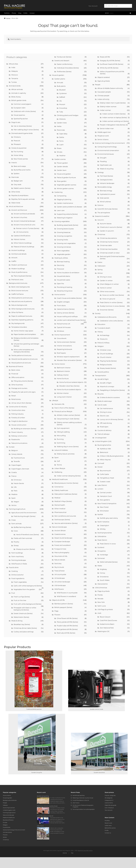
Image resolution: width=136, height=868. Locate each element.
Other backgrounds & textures (23, 309)
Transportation (101, 376)
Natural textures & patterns (22, 301)
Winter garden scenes (65, 189)
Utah (99, 613)
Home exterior (60, 295)
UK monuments (22, 232)
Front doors (61, 306)
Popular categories (110, 795)
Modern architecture (19, 265)
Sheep (16, 546)
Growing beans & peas (65, 229)
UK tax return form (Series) (21, 403)
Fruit (13, 593)
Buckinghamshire (104, 445)
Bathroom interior (64, 368)
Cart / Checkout (109, 808)
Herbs (59, 126)
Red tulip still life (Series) (66, 633)
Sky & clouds (59, 567)
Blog (20, 13)
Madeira (14, 494)
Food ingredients (18, 578)
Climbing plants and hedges (68, 115)
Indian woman (105, 110)
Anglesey (103, 569)
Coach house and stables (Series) (69, 298)
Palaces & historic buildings (24, 247)
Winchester (104, 511)
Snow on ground (109, 299)
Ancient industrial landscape (24, 221)
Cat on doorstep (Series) (23, 126)
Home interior (60, 364)
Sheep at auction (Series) (26, 549)
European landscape (62, 542)
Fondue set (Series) (64, 57)
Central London (106, 493)
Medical (57, 498)
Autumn (101, 220)
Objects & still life (58, 600)
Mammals (15, 177)
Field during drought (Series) (25, 516)
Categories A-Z (109, 800)
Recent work (108, 823)
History (100, 332)
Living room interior (64, 397)
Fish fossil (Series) (106, 176)
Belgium (15, 450)
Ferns (61, 141)
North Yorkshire (103, 522)
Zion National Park (107, 628)
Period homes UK (63, 324)
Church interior (106, 357)
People (98, 85)
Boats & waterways (105, 401)
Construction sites (18, 410)
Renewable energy (105, 187)
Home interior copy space (23, 331)
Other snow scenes (107, 292)
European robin (20, 108)
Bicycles (101, 394)
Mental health (60, 505)
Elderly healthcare (61, 490)
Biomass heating (63, 262)
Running (60, 439)
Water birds (16, 203)
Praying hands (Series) (108, 361)
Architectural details (19, 254)
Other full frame (17, 312)
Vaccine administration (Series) (66, 523)
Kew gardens (105, 500)
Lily (60, 101)
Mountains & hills (61, 556)
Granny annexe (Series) (65, 313)
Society (98, 313)
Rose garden (62, 181)
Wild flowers (59, 589)
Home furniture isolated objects (71, 382)
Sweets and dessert (62, 61)
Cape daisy (63, 134)
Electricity (61, 265)
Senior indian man (107, 129)
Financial (15, 374)
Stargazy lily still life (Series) (110, 61)
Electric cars (104, 416)
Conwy (103, 573)
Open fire (60, 284)
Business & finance (16, 366)
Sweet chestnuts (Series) (23, 613)
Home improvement (62, 335)
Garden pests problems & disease (69, 207)
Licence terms (109, 803)
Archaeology (105, 335)
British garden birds (19, 100)
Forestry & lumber (18, 418)
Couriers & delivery (104, 430)
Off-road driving (106, 423)
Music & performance (19, 272)
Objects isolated (104, 77)
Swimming (61, 443)
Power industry (17, 432)
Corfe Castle (104, 474)
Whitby (103, 529)
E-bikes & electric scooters (110, 397)
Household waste (63, 280)
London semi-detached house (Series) (71, 320)
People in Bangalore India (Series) (113, 125)
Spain (13, 498)
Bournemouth (105, 471)
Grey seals (17, 185)
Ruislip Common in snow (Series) (112, 306)
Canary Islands (17, 454)
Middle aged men (104, 132)
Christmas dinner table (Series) (25, 628)
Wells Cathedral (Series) (109, 562)
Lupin (61, 145)
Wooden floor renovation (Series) (69, 360)
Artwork (14, 258)
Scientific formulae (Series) (107, 209)
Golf (58, 461)
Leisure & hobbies (61, 450)
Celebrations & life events (107, 317)
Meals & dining (17, 621)
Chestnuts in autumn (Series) (111, 227)
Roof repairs (61, 353)
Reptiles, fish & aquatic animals (23, 199)
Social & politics (103, 372)
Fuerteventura (19, 458)
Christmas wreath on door (110, 253)
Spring (100, 270)
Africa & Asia (13, 64)
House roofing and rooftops (67, 317)
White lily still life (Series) (109, 68)
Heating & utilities (61, 258)
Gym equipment (63, 428)
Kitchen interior (63, 393)
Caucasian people (104, 92)
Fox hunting (18, 152)
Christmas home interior (109, 242)
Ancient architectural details (24, 214)
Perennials (61, 130)
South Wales (105, 580)
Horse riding (18, 155)
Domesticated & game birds (22, 133)
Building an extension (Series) (25, 429)
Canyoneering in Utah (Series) (68, 419)
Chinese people (103, 96)
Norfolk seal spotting (79, 795)
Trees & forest (59, 571)
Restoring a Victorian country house (83, 798)
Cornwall (101, 463)
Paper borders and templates (25, 334)
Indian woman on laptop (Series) (115, 118)
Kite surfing (61, 436)
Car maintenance (106, 408)
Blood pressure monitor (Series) (66, 483)
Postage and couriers (19, 388)
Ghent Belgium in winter (109, 284)
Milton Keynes (105, 460)
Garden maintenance (65, 203)
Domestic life (59, 404)
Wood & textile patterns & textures (24, 359)
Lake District (102, 485)
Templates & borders (19, 327)
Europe (12, 447)
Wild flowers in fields (19, 564)
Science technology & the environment (110, 143)
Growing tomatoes (64, 247)
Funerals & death (104, 328)
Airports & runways (107, 387)
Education (101, 324)
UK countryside (60, 574)
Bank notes (16, 370)
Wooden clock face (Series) (69, 386)
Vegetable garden (64, 254)
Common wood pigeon (22, 104)
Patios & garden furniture (66, 178)
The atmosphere (104, 213)
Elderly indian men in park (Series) (113, 103)
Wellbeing (58, 472)
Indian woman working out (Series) (116, 121)
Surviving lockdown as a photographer (84, 809)
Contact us (108, 833)
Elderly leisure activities (66, 454)
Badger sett (18, 181)
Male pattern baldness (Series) (66, 494)
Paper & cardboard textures (22, 316)
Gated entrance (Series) (66, 309)
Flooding (103, 161)
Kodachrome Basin (107, 624)
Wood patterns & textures (21, 363)
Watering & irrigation (65, 218)
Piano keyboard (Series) (23, 276)
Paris (15, 491)
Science (100, 205)
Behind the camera (110, 828)
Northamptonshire (105, 533)
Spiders (17, 174)
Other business (17, 385)
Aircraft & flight (103, 379)
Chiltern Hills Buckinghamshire (112, 456)
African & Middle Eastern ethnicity (110, 88)
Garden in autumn (107, 231)
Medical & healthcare (60, 479)
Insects (14, 163)
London (100, 489)
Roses (59, 148)
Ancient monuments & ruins (24, 225)
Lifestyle (55, 401)
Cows (16, 531)
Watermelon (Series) (21, 617)
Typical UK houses (64, 327)
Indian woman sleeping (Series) (69, 476)
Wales (100, 566)
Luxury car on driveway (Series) (112, 419)
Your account (109, 810)
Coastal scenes (60, 534)
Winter (100, 273)
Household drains (63, 276)
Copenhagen (16, 465)
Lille (15, 487)
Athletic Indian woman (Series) (68, 415)
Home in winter (106, 288)
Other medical (60, 509)
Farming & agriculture (17, 509)
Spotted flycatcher (21, 119)
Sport (56, 458)
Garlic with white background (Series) (28, 586)
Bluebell (62, 90)
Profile (25, 13)
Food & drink (14, 567)
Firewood (60, 269)
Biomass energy (106, 191)
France (14, 476)
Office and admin (18, 377)
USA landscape (60, 585)
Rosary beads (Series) (108, 368)
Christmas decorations (108, 238)
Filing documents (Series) (23, 381)
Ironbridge (104, 555)
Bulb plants (61, 86)
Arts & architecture (16, 206)
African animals (17, 89)
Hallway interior (63, 375)
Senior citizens (103, 139)
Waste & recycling (107, 169)
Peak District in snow (108, 544)
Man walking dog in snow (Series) (26, 130)
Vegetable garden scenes (66, 185)
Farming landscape (19, 560)
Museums (104, 339)
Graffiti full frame (17, 294)
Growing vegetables (62, 221)
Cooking (14, 571)
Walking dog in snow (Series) (68, 447)
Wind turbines (105, 202)
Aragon (16, 502)
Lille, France (76, 803)
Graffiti (14, 261)
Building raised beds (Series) (67, 225)
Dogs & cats (16, 122)
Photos (14, 13)
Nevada (100, 599)
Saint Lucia (102, 606)
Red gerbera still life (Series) (67, 629)
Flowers (57, 615)
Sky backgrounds (18, 323)
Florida (100, 595)
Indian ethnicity (103, 99)
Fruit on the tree (20, 600)
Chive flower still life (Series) (67, 618)
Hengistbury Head (107, 478)
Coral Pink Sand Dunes (108, 620)
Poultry (16, 542)
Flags (56, 611)
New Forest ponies (21, 159)
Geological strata (106, 180)
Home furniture (63, 379)
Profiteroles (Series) (64, 72)
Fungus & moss (60, 549)
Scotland (101, 547)
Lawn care (61, 210)
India (13, 68)
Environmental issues (106, 154)
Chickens (17, 137)
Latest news (108, 825)
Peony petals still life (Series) (67, 622)
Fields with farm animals (23, 538)
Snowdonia (104, 577)
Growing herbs (62, 240)
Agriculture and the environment (24, 513)
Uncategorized (101, 438)
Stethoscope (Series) (62, 520)
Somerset (101, 558)
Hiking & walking (63, 432)
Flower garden (62, 163)
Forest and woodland (62, 545)
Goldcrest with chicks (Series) (25, 111)
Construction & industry (18, 407)
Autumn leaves (106, 224)
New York (101, 602)
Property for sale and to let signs (23, 392)
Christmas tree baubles (109, 249)
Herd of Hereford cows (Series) (28, 535)
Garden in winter (106, 281)
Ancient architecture (19, 210)
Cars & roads (102, 405)
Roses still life (105, 57)
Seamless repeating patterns (22, 320)
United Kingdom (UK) (103, 441)
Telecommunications (19, 443)
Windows (60, 331)
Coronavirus (59, 487)
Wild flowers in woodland (66, 596)
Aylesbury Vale (105, 449)
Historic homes (19, 239)
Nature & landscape (59, 527)
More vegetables (63, 251)
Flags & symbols (104, 591)
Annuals (60, 83)
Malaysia (14, 71)
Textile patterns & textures (21, 355)
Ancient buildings (18, 250)
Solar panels (104, 198)
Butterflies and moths (22, 170)
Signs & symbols (104, 81)
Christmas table (106, 245)
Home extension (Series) (66, 342)
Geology (101, 172)
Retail (14, 396)
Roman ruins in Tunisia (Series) (28, 228)
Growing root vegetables (66, 243)
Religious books (106, 365)
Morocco (15, 75)
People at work (103, 136)
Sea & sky (58, 564)
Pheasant (17, 144)
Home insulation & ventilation (68, 273)
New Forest (104, 507)
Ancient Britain (60, 531)
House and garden (64, 174)
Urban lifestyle (60, 468)
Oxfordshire (102, 536)
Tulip (61, 112)
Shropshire (102, 551)
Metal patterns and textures (22, 298)
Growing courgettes (64, 236)
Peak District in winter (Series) (111, 302)
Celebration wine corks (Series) (111, 321)
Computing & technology (107, 147)
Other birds (16, 192)
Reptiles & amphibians (20, 196)
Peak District (102, 540)
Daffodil (62, 97)
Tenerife (17, 461)
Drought (103, 158)
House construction (19, 425)
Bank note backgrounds (21, 287)
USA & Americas (101, 588)
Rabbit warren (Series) (22, 188)
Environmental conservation (108, 150)
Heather (62, 156)
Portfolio (7, 13)
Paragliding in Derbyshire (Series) (112, 390)
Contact (32, 13)
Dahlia (62, 137)
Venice (14, 505)
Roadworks (16, 439)
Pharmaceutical (60, 512)
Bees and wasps (20, 166)
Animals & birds (15, 86)
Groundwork (62, 338)
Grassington (104, 525)
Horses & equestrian (19, 148)
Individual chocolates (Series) (68, 68)
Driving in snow (106, 277)
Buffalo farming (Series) (22, 527)
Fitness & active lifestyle (63, 411)
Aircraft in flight (106, 383)
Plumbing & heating (65, 287)
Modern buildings (18, 269)
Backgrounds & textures (18, 283)
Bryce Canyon (105, 617)
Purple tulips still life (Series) (67, 626)
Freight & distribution (19, 421)
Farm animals (16, 524)
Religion (101, 346)
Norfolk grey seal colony (109, 518)
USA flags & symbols (105, 609)
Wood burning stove (65, 291)
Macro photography (62, 553)
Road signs (104, 427)
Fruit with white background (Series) (28, 604)
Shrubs (60, 152)
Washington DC (103, 631)
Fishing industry (17, 414)
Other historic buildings (23, 243)
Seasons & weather (102, 216)
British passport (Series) (63, 607)
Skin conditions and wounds (65, 516)
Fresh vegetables (20, 582)
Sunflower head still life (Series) (112, 64)
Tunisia (14, 82)
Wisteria (62, 119)
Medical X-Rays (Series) (63, 501)
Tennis (59, 465)
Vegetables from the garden (24, 589)
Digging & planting (64, 199)
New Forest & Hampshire (107, 504)
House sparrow (19, 115)
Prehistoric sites (17, 280)
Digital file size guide (110, 805)
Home (8, 18)
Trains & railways (103, 434)
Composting (62, 196)
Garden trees (62, 123)
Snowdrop (63, 108)
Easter (100, 262)
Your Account (93, 6)
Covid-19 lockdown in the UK (81, 800)
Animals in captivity (19, 93)
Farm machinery (18, 557)
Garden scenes (60, 159)
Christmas (101, 234)
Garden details (62, 167)
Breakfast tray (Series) (22, 624)
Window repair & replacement (68, 357)
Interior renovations (64, 346)
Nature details (60, 560)
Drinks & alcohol (17, 575)
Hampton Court (106, 496)
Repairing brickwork (65, 349)
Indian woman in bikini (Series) (114, 114)
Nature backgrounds (19, 305)
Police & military (103, 343)
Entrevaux (18, 480)
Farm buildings (17, 553)
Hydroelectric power (108, 194)
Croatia (14, 472)
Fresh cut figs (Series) (22, 597)
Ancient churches (20, 217)
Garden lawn (62, 170)
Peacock (17, 141)
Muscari (62, 104)
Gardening (58, 192)
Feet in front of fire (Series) (64, 408)
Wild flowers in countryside (67, 593)
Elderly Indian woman (108, 107)
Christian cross (105, 350)
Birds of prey (16, 97)
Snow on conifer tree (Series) (113, 295)
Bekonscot (104, 452)
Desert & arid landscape (63, 538)
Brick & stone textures (20, 291)
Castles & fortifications (22, 236)
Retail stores (16, 399)
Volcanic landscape (107, 183)
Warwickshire (103, 584)
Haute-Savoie (19, 483)
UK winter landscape (62, 582)
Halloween (101, 266)
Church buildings (106, 354)
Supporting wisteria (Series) (67, 214)
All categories (109, 798)
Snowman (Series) (107, 310)
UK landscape (60, 578)
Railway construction (19, 436)
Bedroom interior (63, 371)
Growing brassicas (64, 232)
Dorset (100, 467)
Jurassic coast (105, 482)
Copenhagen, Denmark (20, 469)
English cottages (63, 302)
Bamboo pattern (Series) (64, 604)
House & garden (58, 75)
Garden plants (60, 79)
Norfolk (100, 515)
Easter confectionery (65, 64)
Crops (14, 520)
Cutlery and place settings (24, 632)
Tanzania (15, 78)
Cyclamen (63, 93)
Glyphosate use (106, 165)
